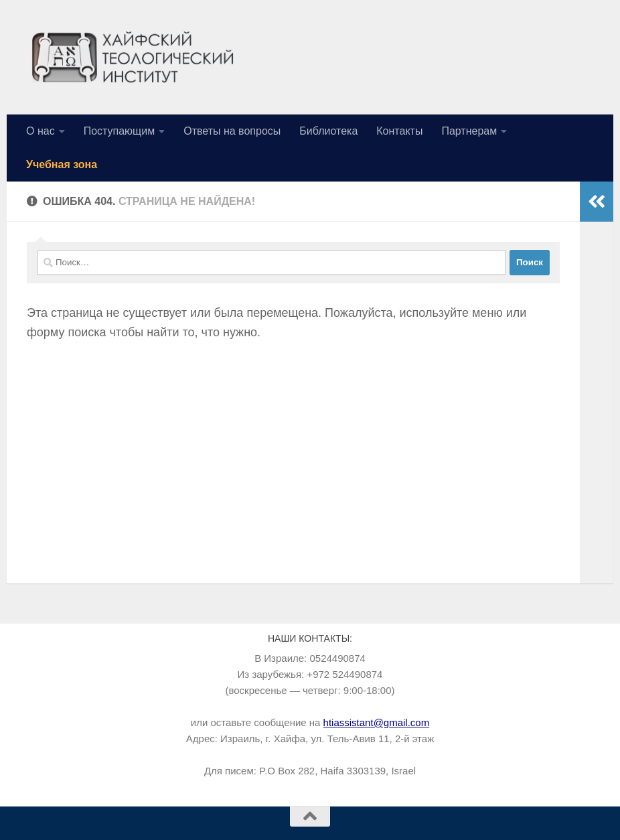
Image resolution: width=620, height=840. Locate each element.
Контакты (399, 131)
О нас (41, 131)
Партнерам (469, 131)
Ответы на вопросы (232, 131)
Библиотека (328, 131)
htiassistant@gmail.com (377, 722)
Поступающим (120, 131)
